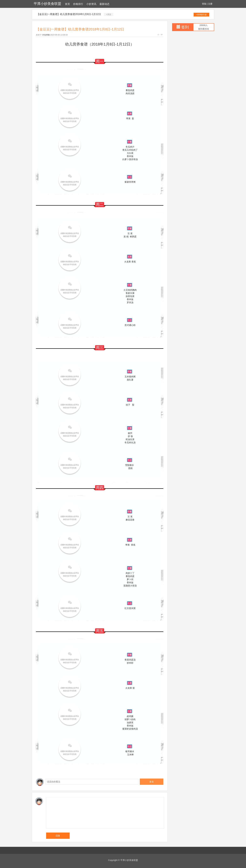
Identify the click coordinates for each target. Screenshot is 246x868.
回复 (58, 836)
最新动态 (104, 4)
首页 (67, 4)
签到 (185, 27)
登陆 (204, 4)
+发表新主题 (201, 15)
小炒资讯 (91, 4)
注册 (210, 4)
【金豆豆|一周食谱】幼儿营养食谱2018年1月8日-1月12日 (69, 14)
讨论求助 (46, 35)
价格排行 (78, 4)
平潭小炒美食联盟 (47, 4)
